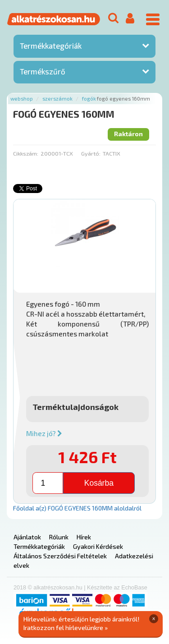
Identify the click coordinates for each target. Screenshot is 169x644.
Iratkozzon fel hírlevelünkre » (66, 628)
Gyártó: (91, 153)
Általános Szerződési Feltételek (60, 556)
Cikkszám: (26, 153)
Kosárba (99, 483)
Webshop (22, 99)
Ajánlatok (27, 537)
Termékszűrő (43, 71)
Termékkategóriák (51, 46)
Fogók (89, 99)
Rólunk (59, 537)
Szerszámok (57, 99)
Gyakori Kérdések (98, 546)
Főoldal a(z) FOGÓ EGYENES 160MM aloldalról (77, 508)
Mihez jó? (44, 433)
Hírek (84, 537)
